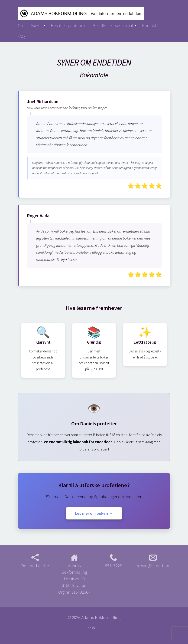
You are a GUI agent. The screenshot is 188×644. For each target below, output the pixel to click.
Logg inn (94, 626)
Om (21, 25)
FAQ (21, 36)
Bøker (37, 25)
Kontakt (149, 25)
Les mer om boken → (94, 513)
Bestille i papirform (68, 25)
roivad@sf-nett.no (153, 561)
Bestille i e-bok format (113, 25)
